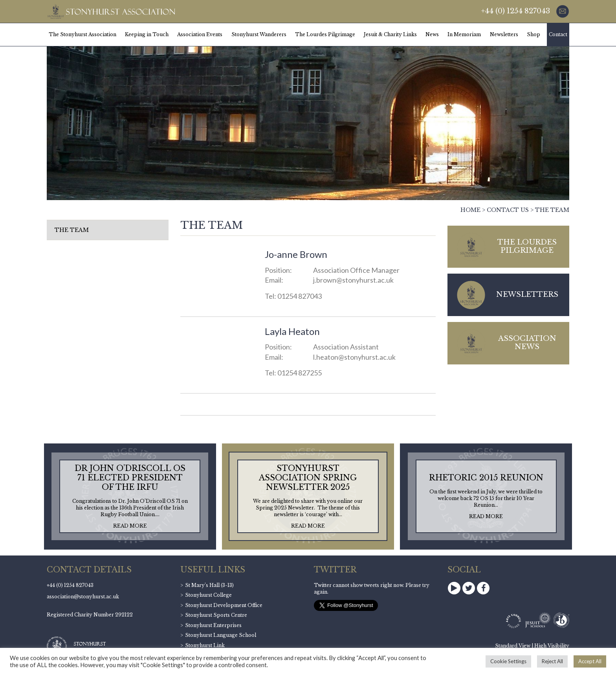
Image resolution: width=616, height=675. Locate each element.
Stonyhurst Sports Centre (216, 615)
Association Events (200, 34)
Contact (558, 34)
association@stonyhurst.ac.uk (83, 597)
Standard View (513, 646)
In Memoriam (464, 34)
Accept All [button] (590, 661)
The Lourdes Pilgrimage (325, 34)
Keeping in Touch (147, 34)
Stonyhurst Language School (221, 635)
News (432, 34)
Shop (533, 34)
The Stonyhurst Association (82, 34)
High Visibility (552, 646)
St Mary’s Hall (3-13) (209, 585)
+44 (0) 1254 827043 (516, 11)
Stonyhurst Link (205, 645)
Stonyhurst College (208, 595)
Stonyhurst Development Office (224, 605)
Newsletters (504, 34)
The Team (72, 230)
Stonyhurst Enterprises (213, 625)
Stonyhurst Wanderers (259, 34)
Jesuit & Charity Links (390, 34)
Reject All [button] (552, 661)
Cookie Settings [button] (508, 661)
